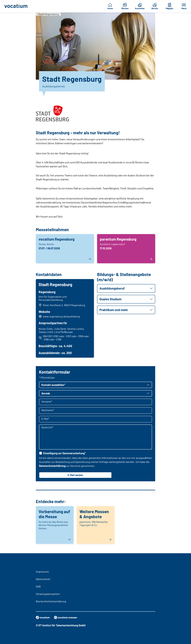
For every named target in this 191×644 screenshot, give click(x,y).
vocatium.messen (67, 617)
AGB (38, 586)
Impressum (42, 572)
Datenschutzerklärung (52, 466)
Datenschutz (43, 579)
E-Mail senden (75, 476)
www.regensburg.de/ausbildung (62, 317)
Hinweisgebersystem (48, 594)
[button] (126, 288)
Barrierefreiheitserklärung (51, 601)
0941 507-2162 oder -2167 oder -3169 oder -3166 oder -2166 (64, 338)
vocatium (43, 617)
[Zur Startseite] (17, 6)
